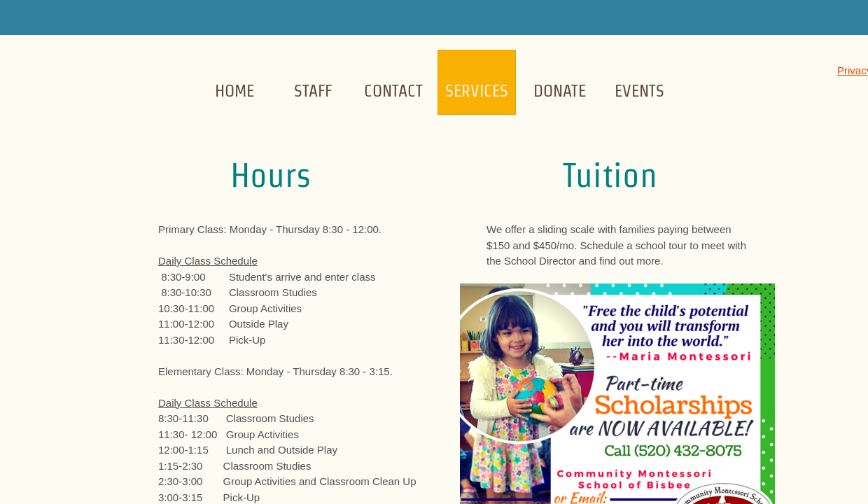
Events (639, 91)
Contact (393, 91)
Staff (313, 91)
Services (477, 91)
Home (234, 91)
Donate (560, 91)
